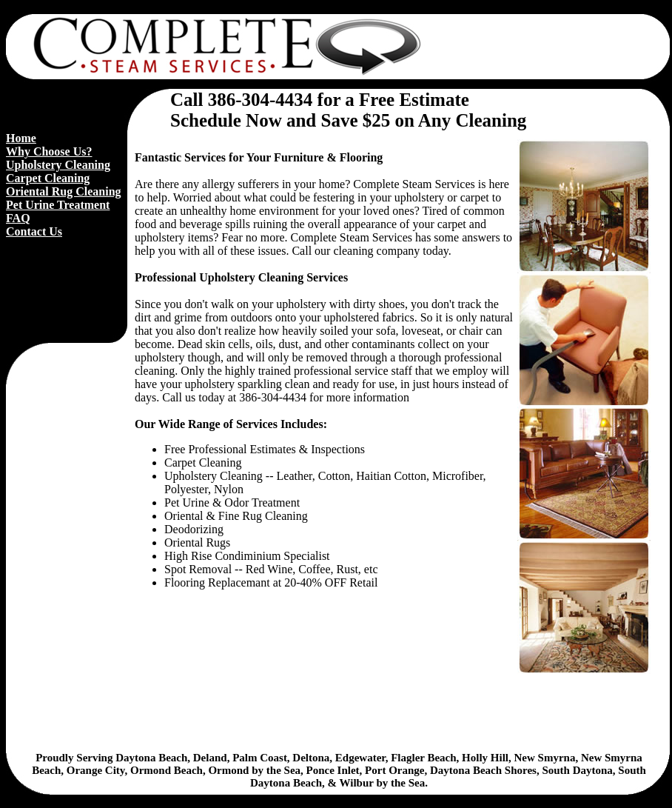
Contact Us (34, 231)
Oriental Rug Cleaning (64, 191)
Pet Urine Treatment (58, 205)
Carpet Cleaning (48, 178)
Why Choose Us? (49, 151)
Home (21, 138)
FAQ (18, 218)
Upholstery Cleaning (58, 165)
